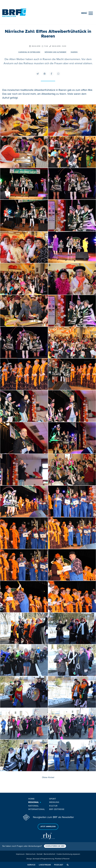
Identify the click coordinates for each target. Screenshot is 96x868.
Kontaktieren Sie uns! (55, 846)
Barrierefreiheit (50, 854)
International (37, 809)
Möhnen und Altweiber (55, 52)
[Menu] (87, 13)
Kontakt (40, 854)
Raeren (74, 52)
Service (31, 865)
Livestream (45, 865)
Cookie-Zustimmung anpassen (68, 854)
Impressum (20, 854)
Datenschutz (31, 854)
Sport (53, 799)
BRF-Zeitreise (57, 809)
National (33, 806)
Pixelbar (58, 859)
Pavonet (66, 859)
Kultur (53, 806)
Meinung (54, 802)
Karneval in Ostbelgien (29, 52)
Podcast (59, 865)
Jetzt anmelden (48, 827)
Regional (34, 802)
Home (31, 799)
